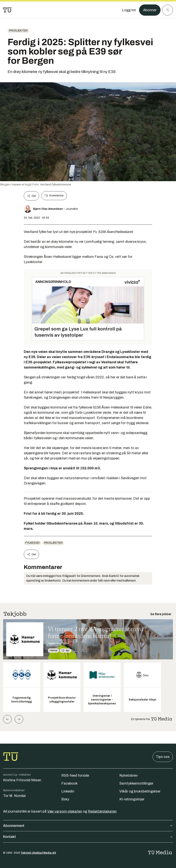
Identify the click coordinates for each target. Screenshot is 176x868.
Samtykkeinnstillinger (136, 783)
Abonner (150, 10)
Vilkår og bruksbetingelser (140, 791)
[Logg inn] (129, 10)
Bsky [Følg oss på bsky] (65, 799)
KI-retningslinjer (132, 799)
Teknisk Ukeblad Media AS (38, 853)
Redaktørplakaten (102, 811)
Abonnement (88, 826)
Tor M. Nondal (14, 796)
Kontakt (88, 837)
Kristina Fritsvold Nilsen (22, 780)
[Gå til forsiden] (7, 10)
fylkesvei (32, 543)
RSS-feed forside (75, 775)
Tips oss (163, 757)
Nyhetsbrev (129, 775)
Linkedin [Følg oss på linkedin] (68, 791)
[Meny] (167, 10)
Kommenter (54, 196)
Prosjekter (18, 31)
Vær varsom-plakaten (65, 811)
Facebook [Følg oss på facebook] (69, 783)
